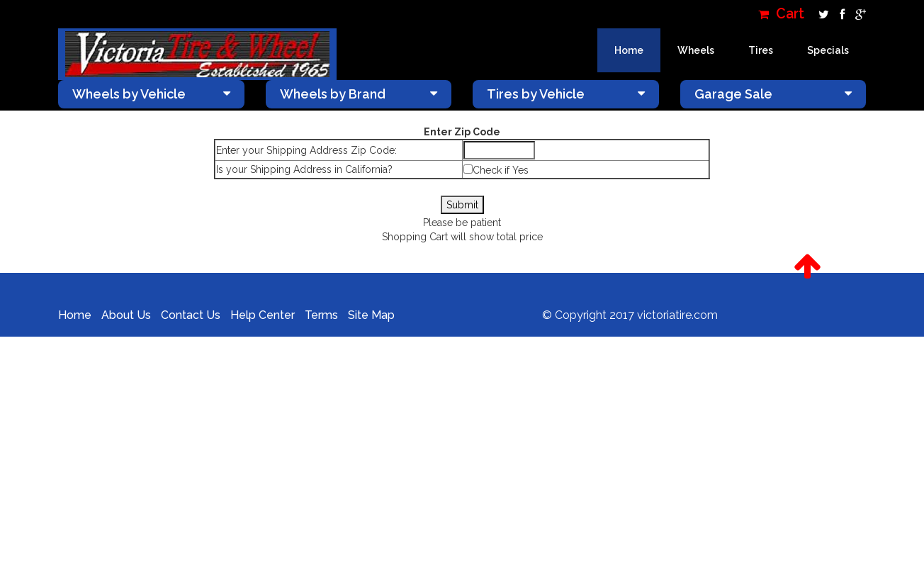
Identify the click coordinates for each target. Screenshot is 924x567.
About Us (126, 315)
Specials (828, 50)
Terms (321, 315)
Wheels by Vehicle (151, 94)
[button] (807, 266)
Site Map (371, 315)
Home (629, 50)
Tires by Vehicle (566, 94)
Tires (761, 50)
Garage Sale (773, 94)
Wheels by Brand (359, 94)
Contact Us (191, 315)
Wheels (696, 50)
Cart (781, 14)
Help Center (263, 315)
